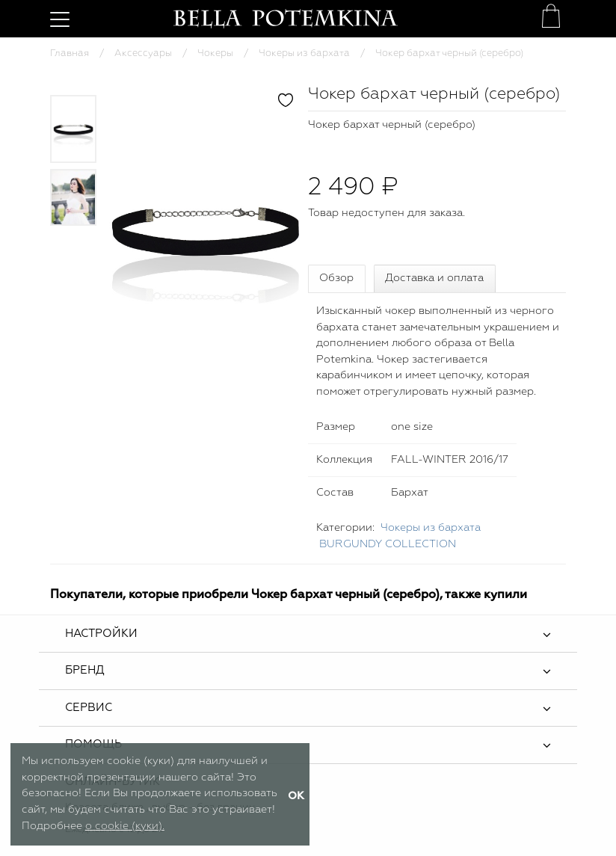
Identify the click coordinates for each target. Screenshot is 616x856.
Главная (70, 53)
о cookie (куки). (125, 826)
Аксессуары (143, 53)
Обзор (336, 278)
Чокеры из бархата (304, 53)
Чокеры (215, 53)
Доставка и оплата (434, 278)
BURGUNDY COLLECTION (388, 544)
